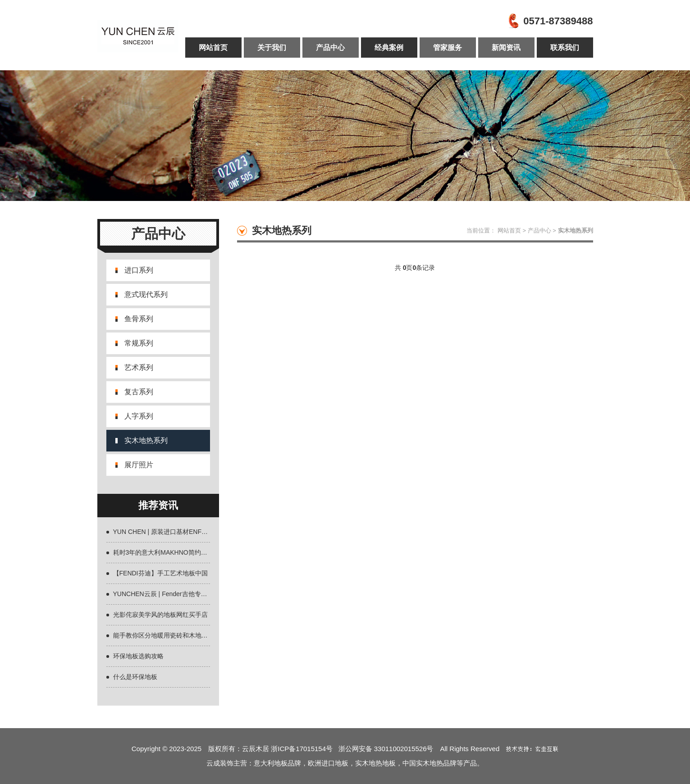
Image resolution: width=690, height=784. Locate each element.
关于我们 (272, 48)
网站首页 (213, 48)
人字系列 (139, 416)
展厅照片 (139, 465)
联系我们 (565, 48)
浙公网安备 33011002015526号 (386, 749)
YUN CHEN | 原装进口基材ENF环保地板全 (173, 532)
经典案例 (389, 48)
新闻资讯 (506, 48)
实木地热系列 (146, 440)
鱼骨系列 (139, 319)
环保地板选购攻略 (138, 656)
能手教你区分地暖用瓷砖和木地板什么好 (170, 635)
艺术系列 (139, 367)
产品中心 (330, 48)
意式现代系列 (146, 294)
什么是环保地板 (135, 677)
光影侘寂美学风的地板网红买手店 (160, 615)
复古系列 (139, 392)
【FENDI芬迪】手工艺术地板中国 (160, 573)
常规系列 (139, 343)
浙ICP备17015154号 (304, 749)
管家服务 (448, 48)
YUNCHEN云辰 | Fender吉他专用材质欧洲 (173, 594)
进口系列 (139, 270)
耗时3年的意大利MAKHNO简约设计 (163, 552)
